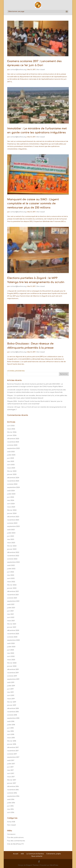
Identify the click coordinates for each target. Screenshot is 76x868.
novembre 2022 (13, 556)
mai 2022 (11, 575)
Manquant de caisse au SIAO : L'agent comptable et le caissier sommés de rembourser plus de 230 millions (33, 204)
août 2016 (11, 799)
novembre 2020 (13, 634)
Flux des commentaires (16, 841)
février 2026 (12, 432)
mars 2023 (11, 543)
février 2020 (12, 663)
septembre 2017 (13, 757)
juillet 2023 (11, 533)
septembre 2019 (13, 679)
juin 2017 (10, 767)
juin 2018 (10, 728)
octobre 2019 (12, 676)
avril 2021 (11, 617)
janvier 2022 (12, 588)
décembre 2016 (13, 786)
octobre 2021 (12, 598)
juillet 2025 (11, 455)
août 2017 (11, 760)
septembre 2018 (13, 718)
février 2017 (12, 780)
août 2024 (11, 491)
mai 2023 (11, 539)
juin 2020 (11, 650)
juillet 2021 (11, 608)
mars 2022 (11, 582)
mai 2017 (10, 770)
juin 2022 (11, 572)
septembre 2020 (13, 640)
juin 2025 (11, 458)
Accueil (16, 854)
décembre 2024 (13, 478)
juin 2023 (11, 536)
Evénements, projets (54, 854)
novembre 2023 (13, 520)
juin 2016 (10, 806)
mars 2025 (11, 468)
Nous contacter (37, 856)
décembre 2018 (13, 708)
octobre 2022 (12, 559)
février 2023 (12, 546)
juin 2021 (10, 611)
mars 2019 (11, 699)
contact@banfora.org (18, 70)
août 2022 (11, 565)
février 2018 (12, 741)
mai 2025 (11, 461)
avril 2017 (11, 773)
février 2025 (12, 471)
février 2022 (12, 585)
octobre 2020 (12, 637)
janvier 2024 (12, 513)
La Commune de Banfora (35, 854)
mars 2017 (11, 777)
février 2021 (12, 624)
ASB (22, 854)
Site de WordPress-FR (15, 844)
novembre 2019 (13, 673)
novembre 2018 (13, 712)
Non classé (41, 70)
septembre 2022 (13, 562)
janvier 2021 (12, 627)
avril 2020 (11, 656)
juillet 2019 (11, 686)
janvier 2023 (12, 549)
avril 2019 (11, 695)
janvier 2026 (12, 435)
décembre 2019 (13, 669)
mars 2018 (11, 738)
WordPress (54, 865)
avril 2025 (11, 465)
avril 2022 (11, 578)
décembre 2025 (13, 439)
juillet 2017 (11, 764)
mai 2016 (10, 809)
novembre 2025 (13, 442)
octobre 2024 (12, 484)
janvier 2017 (12, 783)
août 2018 (11, 721)
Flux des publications (15, 838)
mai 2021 (10, 614)
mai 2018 (10, 731)
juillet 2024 (11, 494)
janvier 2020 (12, 666)
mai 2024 (11, 500)
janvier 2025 (12, 474)
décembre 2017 (13, 747)
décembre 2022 (13, 552)
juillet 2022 (11, 569)
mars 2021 (11, 621)
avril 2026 (11, 426)
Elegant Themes (32, 865)
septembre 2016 (13, 796)
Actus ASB (11, 822)
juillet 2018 (11, 725)
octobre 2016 (12, 793)
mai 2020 (11, 653)
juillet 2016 (11, 803)
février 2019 (12, 702)
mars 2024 (11, 507)
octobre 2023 (12, 523)
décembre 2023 (13, 517)
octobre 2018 (12, 715)
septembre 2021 (13, 601)
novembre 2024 (13, 481)
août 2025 (11, 452)
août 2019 (11, 682)
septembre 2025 (13, 448)
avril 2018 (11, 734)
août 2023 (11, 530)
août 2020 (11, 643)
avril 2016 (11, 812)
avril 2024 (11, 504)
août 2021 (11, 604)
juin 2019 (10, 689)
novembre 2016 (13, 790)
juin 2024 (11, 497)
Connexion (11, 834)
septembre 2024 (13, 487)
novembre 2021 (13, 595)
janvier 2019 (12, 705)
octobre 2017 (12, 754)
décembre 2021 (13, 591)
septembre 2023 (13, 526)
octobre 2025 (12, 445)
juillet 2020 (11, 647)
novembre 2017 (13, 751)
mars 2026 (11, 429)
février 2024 (12, 510)
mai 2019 (10, 692)
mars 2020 (11, 660)
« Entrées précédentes (16, 371)
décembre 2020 (13, 630)
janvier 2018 (12, 744)
